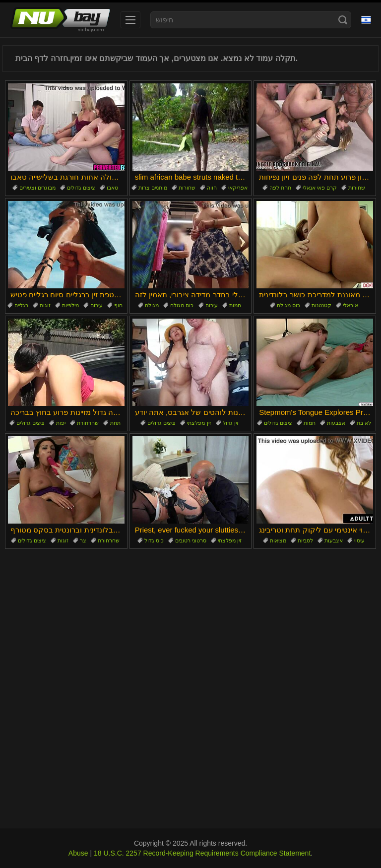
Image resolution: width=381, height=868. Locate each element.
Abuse (78, 853)
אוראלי (350, 305)
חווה (212, 188)
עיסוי (359, 540)
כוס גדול (154, 540)
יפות (61, 423)
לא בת (364, 423)
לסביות (305, 540)
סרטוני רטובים (191, 540)
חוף (118, 305)
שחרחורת (88, 423)
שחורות (187, 188)
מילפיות (70, 305)
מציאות (278, 540)
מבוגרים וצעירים (37, 188)
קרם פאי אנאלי (320, 188)
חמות (235, 305)
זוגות (45, 305)
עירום (96, 305)
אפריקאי (238, 188)
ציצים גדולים (81, 188)
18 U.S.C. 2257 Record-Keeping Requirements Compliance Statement (202, 853)
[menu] (130, 20)
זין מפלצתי (199, 423)
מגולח (152, 305)
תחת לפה (280, 188)
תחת (115, 423)
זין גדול (231, 423)
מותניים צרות (153, 188)
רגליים (21, 305)
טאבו (112, 188)
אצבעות (336, 423)
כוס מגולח (182, 305)
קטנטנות (321, 305)
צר (83, 540)
